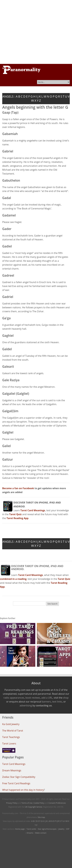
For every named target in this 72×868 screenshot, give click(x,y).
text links (57, 702)
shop (66, 698)
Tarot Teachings (11, 737)
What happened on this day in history (23, 790)
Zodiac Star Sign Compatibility (19, 777)
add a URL (47, 698)
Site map (41, 817)
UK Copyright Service (34, 807)
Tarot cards (31, 829)
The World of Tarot (13, 731)
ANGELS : (9, 96)
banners (46, 702)
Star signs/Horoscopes (47, 829)
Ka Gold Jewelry (11, 724)
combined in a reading (13, 579)
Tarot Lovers (9, 744)
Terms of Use (27, 803)
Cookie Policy (39, 803)
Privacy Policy (12, 803)
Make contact (41, 833)
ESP (68, 829)
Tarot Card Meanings (14, 764)
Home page (20, 829)
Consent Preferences (57, 803)
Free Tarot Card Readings (16, 783)
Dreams (30, 833)
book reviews (33, 698)
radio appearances (14, 698)
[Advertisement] (31, 32)
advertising (26, 705)
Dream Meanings (12, 770)
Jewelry (61, 829)
